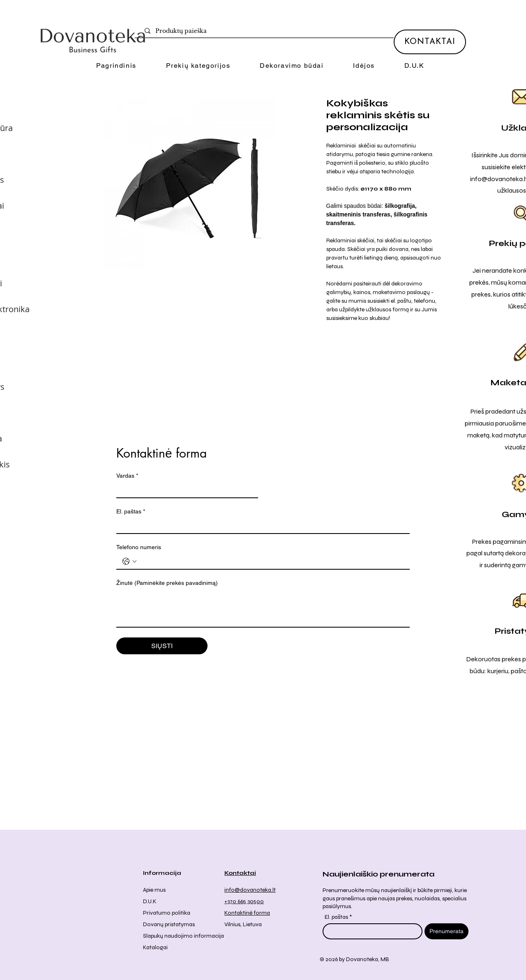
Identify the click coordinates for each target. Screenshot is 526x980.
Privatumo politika (167, 913)
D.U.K (150, 901)
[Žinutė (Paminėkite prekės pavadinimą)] (263, 608)
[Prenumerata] (446, 931)
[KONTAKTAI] (430, 42)
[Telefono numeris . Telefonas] (271, 561)
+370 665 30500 (244, 901)
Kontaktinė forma (247, 913)
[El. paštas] (261, 526)
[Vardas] (185, 490)
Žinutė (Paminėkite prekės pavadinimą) (167, 583)
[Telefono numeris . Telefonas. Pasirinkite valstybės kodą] (129, 561)
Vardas (127, 476)
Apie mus (154, 890)
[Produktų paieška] (266, 31)
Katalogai (155, 947)
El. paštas (131, 512)
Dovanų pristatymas (169, 924)
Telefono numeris (139, 547)
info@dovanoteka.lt (250, 890)
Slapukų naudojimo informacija (183, 936)
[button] (198, 66)
